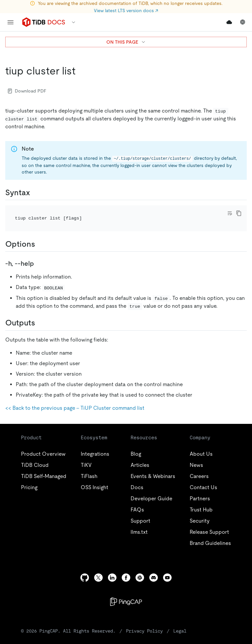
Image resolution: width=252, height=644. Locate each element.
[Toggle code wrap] (230, 213)
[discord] (154, 568)
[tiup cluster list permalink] (81, 71)
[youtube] (167, 568)
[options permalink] (40, 235)
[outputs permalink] (40, 314)
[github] (85, 568)
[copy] (239, 213)
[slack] (140, 568)
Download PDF (27, 91)
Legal (144, 622)
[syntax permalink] (35, 193)
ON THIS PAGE (126, 42)
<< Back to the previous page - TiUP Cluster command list (75, 399)
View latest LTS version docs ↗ (126, 10)
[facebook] (126, 568)
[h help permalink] (39, 255)
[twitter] (98, 568)
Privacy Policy (116, 622)
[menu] (10, 22)
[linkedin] (112, 568)
